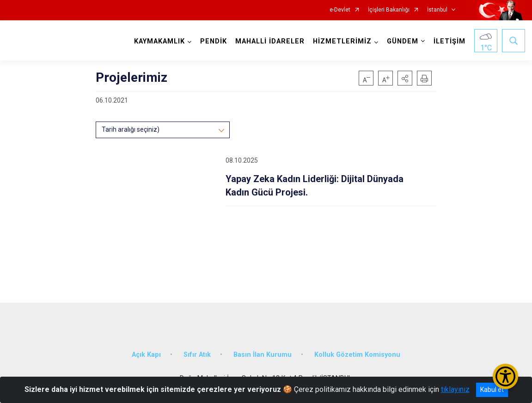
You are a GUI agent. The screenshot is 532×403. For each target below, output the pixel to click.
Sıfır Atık (197, 355)
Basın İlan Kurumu (263, 355)
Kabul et (492, 390)
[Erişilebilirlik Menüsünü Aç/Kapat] (505, 376)
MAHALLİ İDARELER (270, 41)
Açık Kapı (146, 355)
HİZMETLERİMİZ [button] (342, 41)
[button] (405, 78)
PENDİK (214, 41)
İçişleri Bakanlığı (389, 10)
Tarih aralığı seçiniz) (131, 129)
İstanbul (437, 10)
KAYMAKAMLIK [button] (159, 41)
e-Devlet (340, 10)
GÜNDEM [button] (403, 41)
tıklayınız (455, 389)
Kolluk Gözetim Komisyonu (357, 355)
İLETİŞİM (449, 41)
